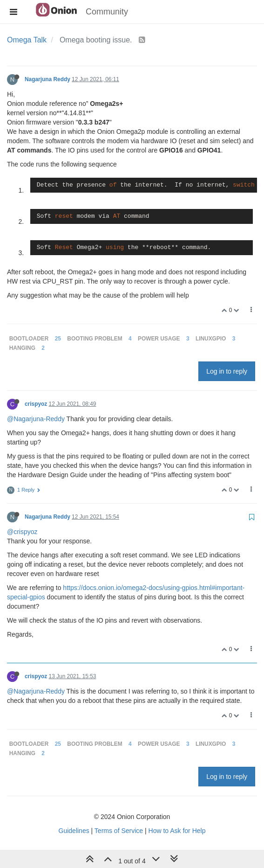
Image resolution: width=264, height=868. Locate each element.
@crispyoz (22, 532)
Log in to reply (227, 371)
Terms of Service (119, 831)
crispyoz (36, 404)
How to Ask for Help (177, 831)
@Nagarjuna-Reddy (36, 419)
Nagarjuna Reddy (47, 79)
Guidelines (74, 831)
